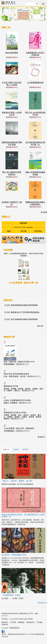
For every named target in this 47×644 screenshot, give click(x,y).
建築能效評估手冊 (11, 386)
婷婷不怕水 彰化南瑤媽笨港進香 (16, 374)
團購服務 (24, 223)
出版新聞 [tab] (16, 449)
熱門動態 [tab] (25, 449)
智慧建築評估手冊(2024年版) (15, 413)
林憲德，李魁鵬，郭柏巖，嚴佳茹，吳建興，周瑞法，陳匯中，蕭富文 (23, 390)
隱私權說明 (30, 622)
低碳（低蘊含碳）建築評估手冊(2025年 (19, 362)
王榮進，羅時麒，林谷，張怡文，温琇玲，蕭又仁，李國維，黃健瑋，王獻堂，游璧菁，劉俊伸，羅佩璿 (23, 417)
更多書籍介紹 (42, 603)
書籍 (9, 231)
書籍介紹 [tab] (6, 449)
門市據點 (39, 622)
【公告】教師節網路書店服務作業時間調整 (21, 305)
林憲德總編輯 (9, 364)
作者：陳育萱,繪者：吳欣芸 (15, 376)
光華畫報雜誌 (9, 431)
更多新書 (44, 212)
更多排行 (41, 437)
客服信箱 (5, 625)
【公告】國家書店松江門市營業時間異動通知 (22, 312)
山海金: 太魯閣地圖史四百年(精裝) (17, 400)
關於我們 (5, 622)
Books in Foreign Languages (23, 227)
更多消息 (40, 326)
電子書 (23, 231)
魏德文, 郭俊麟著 (10, 403)
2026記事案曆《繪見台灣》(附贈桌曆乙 (19, 428)
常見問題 (13, 622)
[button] (5, 15)
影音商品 (38, 231)
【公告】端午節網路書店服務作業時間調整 (21, 319)
